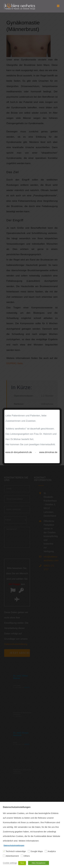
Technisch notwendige (16, 851)
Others (27, 856)
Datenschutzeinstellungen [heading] (17, 807)
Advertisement (12, 856)
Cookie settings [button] (10, 863)
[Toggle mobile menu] (58, 6)
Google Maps (37, 851)
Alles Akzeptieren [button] (39, 863)
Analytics (52, 851)
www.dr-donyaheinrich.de (19, 452)
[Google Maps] (29, 851)
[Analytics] (46, 851)
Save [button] (22, 863)
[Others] (22, 856)
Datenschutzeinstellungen (14, 846)
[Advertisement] (4, 856)
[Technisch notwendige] (4, 851)
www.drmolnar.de (48, 452)
